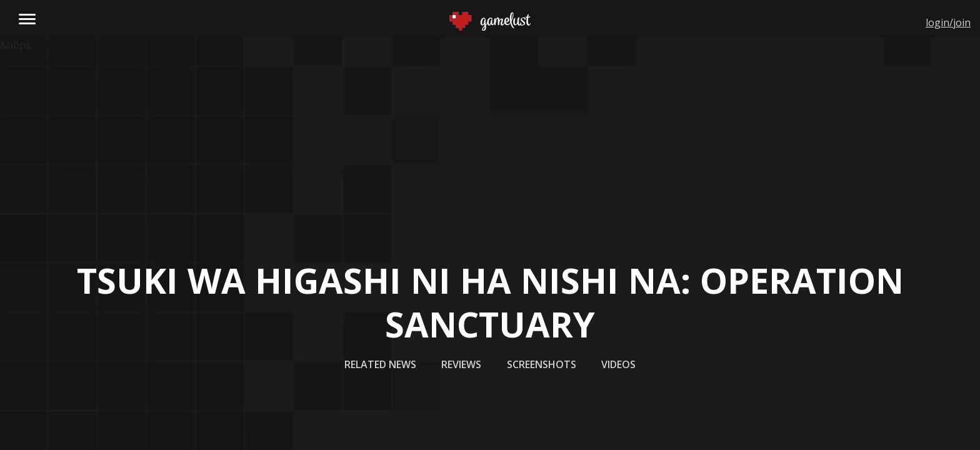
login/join (948, 22)
